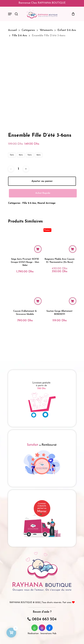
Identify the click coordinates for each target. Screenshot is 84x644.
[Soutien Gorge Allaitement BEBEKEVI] (60, 317)
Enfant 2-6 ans (67, 30)
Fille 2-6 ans (20, 36)
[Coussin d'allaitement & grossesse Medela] (25, 317)
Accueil (12, 30)
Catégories (28, 30)
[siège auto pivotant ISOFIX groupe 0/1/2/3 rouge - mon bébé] (25, 265)
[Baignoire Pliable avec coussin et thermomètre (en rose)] (60, 265)
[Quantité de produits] (18, 193)
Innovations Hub (48, 634)
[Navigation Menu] (10, 14)
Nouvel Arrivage (46, 228)
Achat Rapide (43, 218)
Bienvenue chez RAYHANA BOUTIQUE (42, 3)
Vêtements (46, 30)
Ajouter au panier (42, 206)
